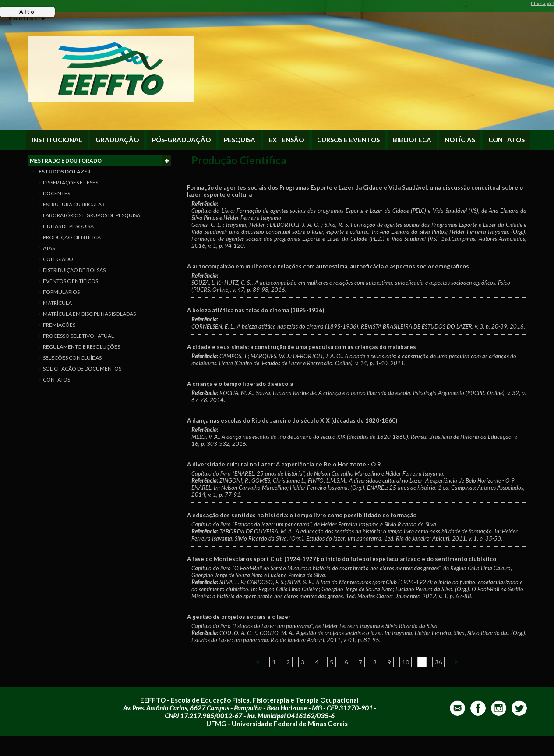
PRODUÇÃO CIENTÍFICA (72, 237)
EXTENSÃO (286, 140)
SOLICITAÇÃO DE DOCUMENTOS (82, 369)
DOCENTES (56, 193)
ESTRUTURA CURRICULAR (74, 204)
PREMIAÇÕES (59, 325)
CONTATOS (506, 140)
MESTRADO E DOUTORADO (101, 161)
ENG (541, 3)
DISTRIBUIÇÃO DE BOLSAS (74, 270)
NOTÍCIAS (460, 140)
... (422, 662)
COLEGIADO (58, 259)
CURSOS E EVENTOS (348, 140)
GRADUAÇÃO (117, 140)
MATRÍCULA (57, 303)
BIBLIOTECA (412, 140)
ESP (550, 3)
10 (406, 662)
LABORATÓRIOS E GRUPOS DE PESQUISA (92, 215)
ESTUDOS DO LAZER (65, 171)
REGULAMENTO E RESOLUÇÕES (81, 347)
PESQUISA (240, 140)
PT (533, 3)
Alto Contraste (27, 13)
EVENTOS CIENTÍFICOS (71, 281)
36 (438, 662)
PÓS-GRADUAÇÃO (181, 140)
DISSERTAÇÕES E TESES (71, 182)
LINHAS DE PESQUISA (68, 226)
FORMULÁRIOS (61, 292)
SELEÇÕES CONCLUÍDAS (72, 358)
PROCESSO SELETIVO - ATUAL (78, 336)
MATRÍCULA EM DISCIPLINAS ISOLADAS (89, 314)
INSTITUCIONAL (57, 140)
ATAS (49, 248)
